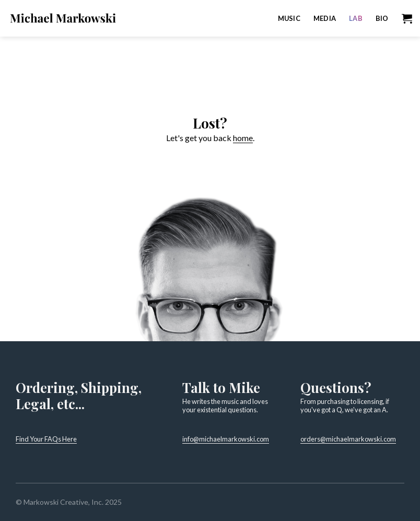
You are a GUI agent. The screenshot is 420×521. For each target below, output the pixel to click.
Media (325, 18)
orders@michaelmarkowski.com (348, 439)
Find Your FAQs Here (46, 439)
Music (289, 18)
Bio (382, 18)
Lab (356, 18)
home (243, 138)
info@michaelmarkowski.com (226, 439)
